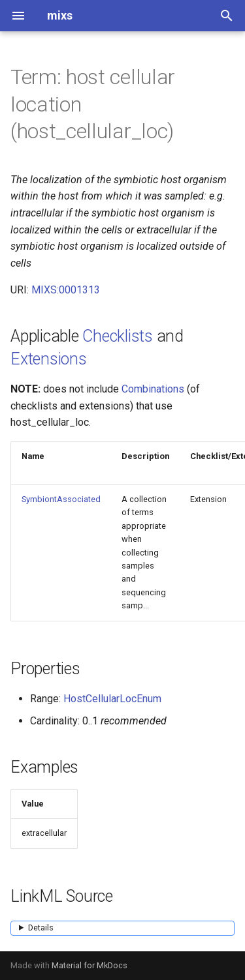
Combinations (153, 389)
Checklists (118, 336)
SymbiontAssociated (61, 499)
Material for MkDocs (90, 965)
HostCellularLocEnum (112, 699)
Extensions (49, 359)
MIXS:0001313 (66, 290)
